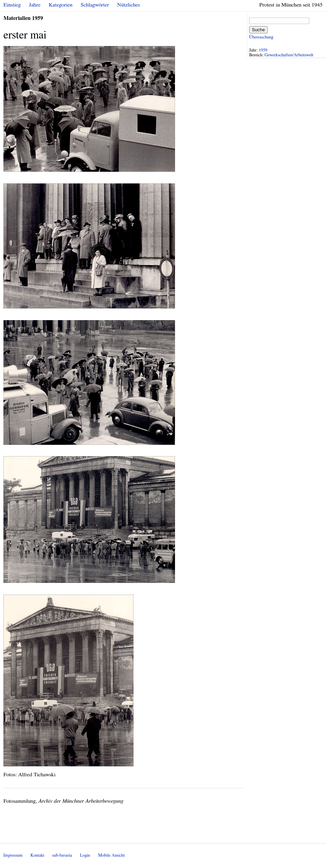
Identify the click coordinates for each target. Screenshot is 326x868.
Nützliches (129, 5)
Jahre (35, 5)
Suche (258, 30)
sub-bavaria (62, 855)
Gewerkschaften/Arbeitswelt (289, 55)
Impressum (13, 855)
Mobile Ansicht (112, 855)
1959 (263, 50)
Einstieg (12, 5)
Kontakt (37, 855)
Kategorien (61, 5)
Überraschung (261, 37)
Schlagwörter (95, 5)
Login (85, 855)
